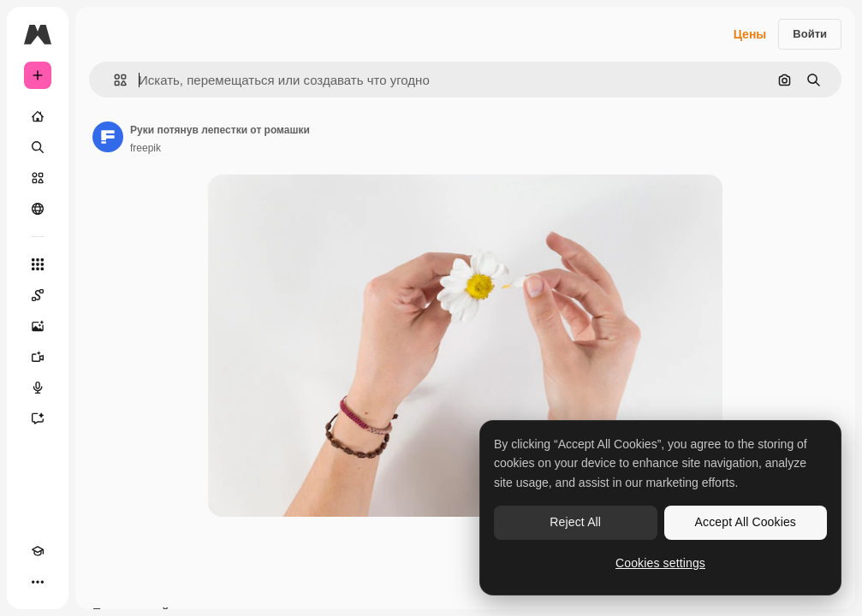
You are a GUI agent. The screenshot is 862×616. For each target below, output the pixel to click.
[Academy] (38, 551)
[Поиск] (38, 147)
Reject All (575, 522)
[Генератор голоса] (38, 388)
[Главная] (38, 116)
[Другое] (38, 582)
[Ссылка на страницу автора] (108, 137)
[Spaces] (38, 295)
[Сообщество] (38, 209)
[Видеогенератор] (38, 357)
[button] (113, 80)
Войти (810, 34)
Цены (750, 34)
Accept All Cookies (746, 522)
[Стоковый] (38, 178)
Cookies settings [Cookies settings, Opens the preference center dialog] (660, 563)
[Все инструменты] (38, 264)
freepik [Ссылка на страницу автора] (146, 148)
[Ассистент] (38, 418)
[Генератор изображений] (38, 326)
